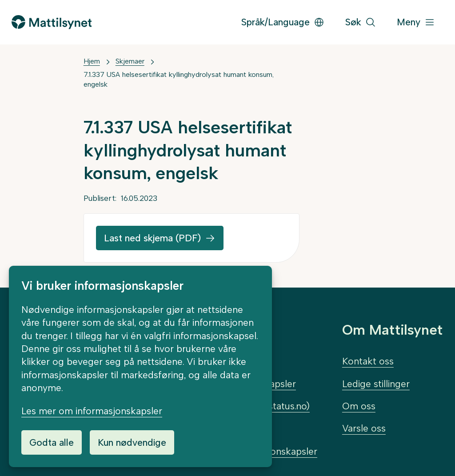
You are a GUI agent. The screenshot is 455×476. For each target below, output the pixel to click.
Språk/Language (283, 22)
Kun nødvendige (132, 442)
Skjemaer (130, 61)
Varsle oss (364, 428)
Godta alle (52, 442)
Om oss (359, 406)
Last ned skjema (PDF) (152, 238)
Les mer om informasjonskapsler (92, 411)
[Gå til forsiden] (52, 22)
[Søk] (361, 22)
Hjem (92, 61)
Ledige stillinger (376, 384)
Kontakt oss (368, 361)
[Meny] (416, 22)
